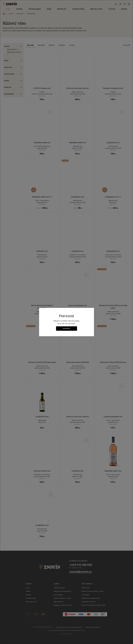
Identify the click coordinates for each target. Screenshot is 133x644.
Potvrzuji (67, 328)
